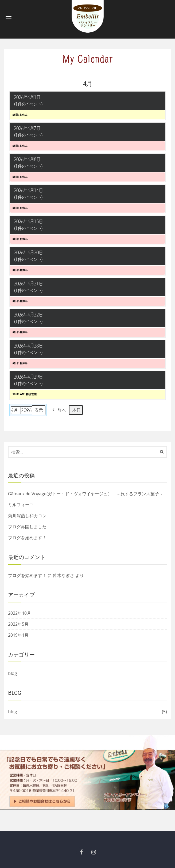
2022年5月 (18, 624)
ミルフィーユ (21, 505)
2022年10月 (20, 613)
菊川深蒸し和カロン (27, 516)
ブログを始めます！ (27, 538)
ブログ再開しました (27, 527)
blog (13, 673)
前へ (59, 410)
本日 (76, 410)
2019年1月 (18, 635)
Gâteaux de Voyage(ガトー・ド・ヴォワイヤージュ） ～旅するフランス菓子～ (86, 494)
